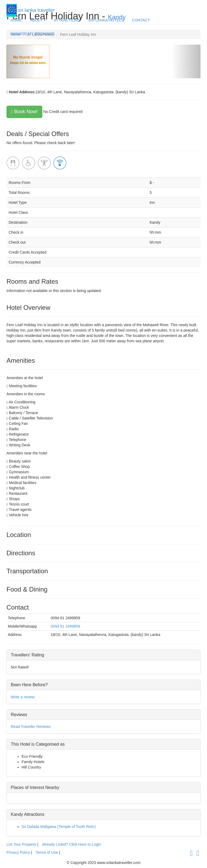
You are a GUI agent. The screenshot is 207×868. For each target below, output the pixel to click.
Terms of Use (47, 852)
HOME (16, 20)
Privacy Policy (19, 852)
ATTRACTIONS (67, 20)
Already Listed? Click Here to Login (72, 844)
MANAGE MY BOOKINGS (33, 34)
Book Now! (24, 112)
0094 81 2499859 (65, 626)
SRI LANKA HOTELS (106, 20)
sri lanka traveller (31, 9)
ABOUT (38, 20)
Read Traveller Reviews (31, 727)
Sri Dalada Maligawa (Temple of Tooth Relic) (59, 827)
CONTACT (141, 20)
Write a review (23, 697)
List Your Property (21, 844)
